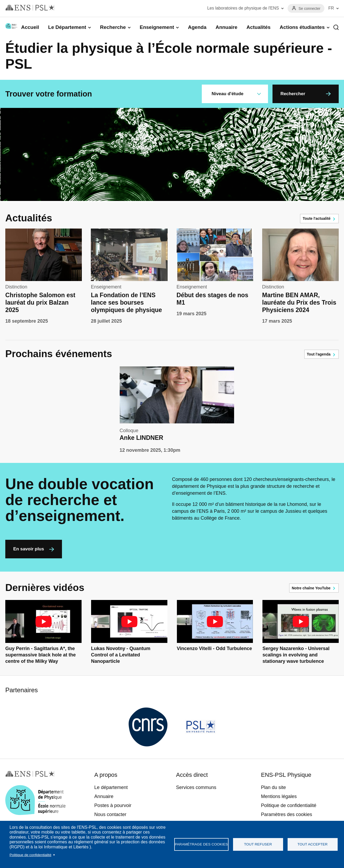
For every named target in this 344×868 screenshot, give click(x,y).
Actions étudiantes (302, 27)
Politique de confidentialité (30, 855)
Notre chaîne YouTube (311, 588)
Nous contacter (110, 814)
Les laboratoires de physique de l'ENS (243, 8)
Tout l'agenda (319, 354)
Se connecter (309, 8)
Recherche (113, 27)
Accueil (30, 27)
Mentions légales (279, 796)
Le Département (67, 27)
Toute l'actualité (317, 218)
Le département (111, 787)
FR (331, 8)
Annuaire (226, 27)
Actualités (259, 27)
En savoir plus (29, 549)
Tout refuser (258, 844)
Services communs (196, 787)
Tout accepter (312, 844)
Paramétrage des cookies (201, 844)
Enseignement (157, 27)
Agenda (197, 27)
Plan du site (273, 787)
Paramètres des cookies (286, 814)
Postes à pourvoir (113, 805)
